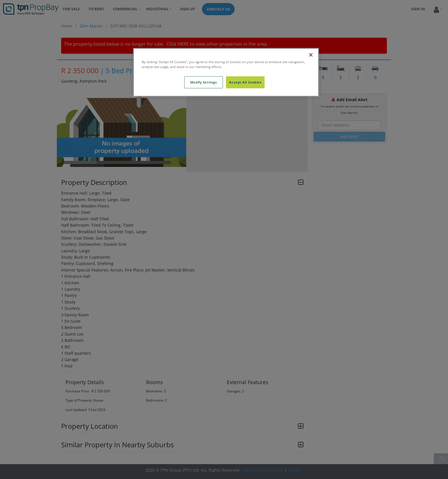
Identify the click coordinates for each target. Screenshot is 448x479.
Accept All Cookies (245, 82)
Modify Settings (204, 82)
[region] (226, 72)
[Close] (311, 55)
